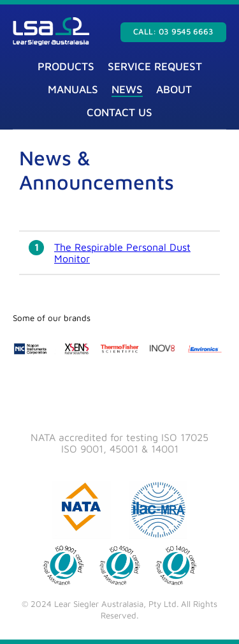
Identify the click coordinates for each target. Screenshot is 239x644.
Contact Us (119, 112)
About (174, 89)
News (127, 89)
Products (66, 66)
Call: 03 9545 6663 (173, 32)
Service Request (155, 66)
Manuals (73, 89)
